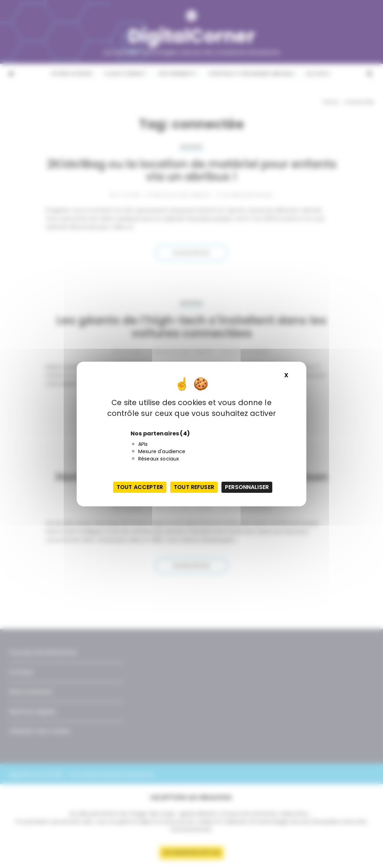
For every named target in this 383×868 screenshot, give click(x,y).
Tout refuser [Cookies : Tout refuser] (194, 487)
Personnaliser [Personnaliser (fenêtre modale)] (247, 487)
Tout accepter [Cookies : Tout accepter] (140, 487)
